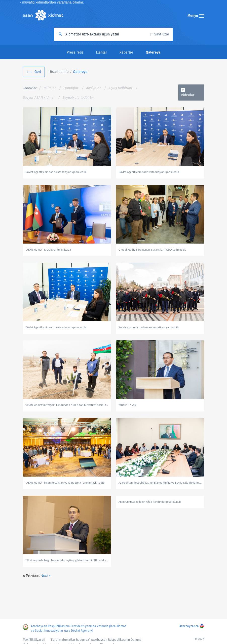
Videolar (188, 95)
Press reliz (75, 52)
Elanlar (101, 52)
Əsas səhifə (59, 72)
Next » (46, 576)
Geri (38, 72)
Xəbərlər (126, 52)
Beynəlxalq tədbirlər (78, 98)
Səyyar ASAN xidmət (39, 98)
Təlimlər (49, 88)
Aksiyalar (93, 88)
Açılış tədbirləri (120, 88)
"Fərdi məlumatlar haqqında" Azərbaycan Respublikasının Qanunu (96, 640)
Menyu (196, 16)
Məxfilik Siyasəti (34, 640)
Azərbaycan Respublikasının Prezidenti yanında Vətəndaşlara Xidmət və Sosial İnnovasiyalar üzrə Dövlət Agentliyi (78, 628)
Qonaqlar (71, 88)
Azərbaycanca (189, 626)
